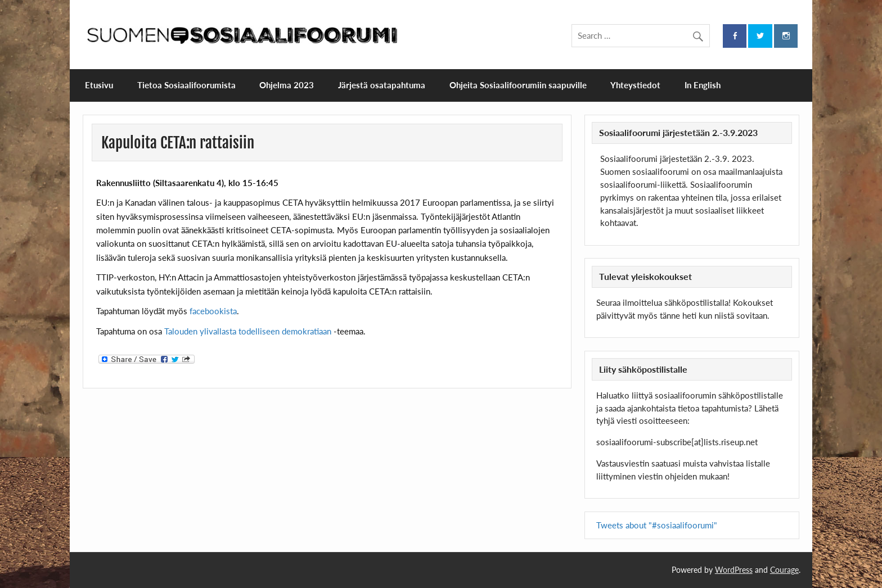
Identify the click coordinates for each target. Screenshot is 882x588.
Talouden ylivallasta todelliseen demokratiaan (248, 331)
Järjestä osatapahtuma (382, 85)
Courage (784, 570)
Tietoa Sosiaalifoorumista (186, 85)
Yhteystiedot (635, 85)
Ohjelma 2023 (287, 85)
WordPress (734, 570)
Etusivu (99, 85)
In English (703, 85)
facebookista (213, 311)
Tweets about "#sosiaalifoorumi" (657, 525)
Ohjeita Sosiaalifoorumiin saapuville (518, 85)
